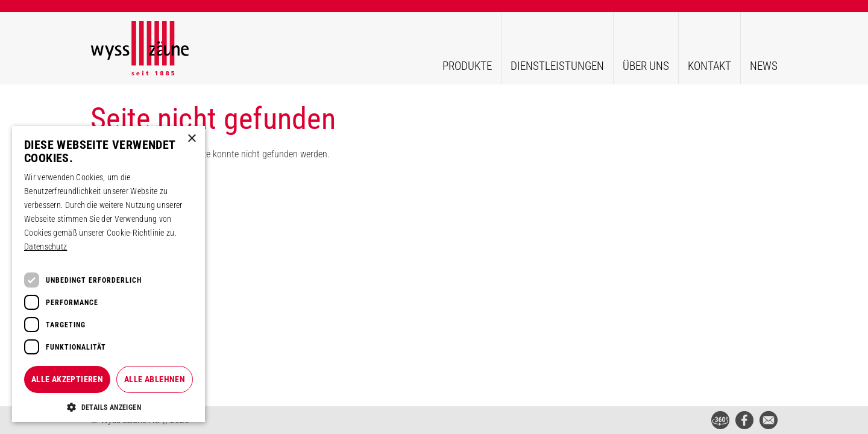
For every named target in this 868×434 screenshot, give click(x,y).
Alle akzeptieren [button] (67, 379)
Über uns (646, 66)
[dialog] (108, 274)
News (764, 66)
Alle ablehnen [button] (155, 379)
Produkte (467, 66)
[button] (108, 407)
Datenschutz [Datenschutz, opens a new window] (46, 247)
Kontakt (709, 66)
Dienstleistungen (557, 66)
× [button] (191, 139)
